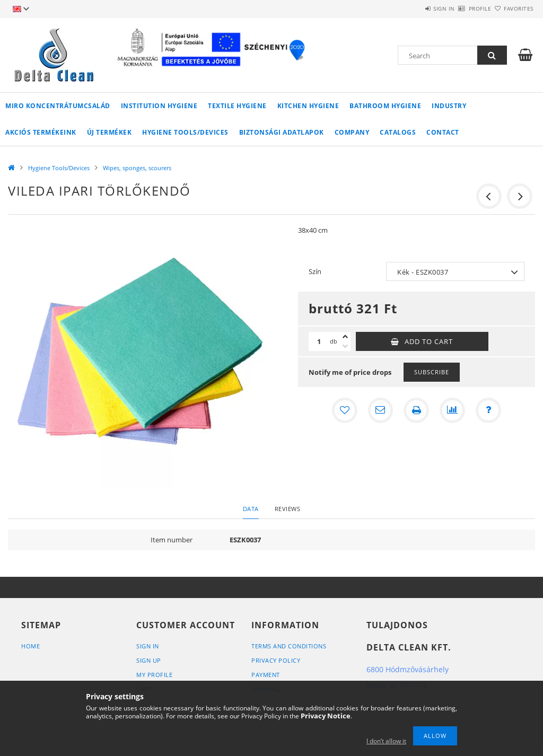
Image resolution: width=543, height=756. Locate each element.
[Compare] (452, 410)
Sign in (413, 8)
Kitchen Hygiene (308, 106)
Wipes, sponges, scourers (137, 168)
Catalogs (398, 132)
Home (30, 646)
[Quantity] (319, 341)
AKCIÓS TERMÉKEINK (41, 132)
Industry (449, 106)
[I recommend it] (380, 410)
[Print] (416, 410)
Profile (461, 8)
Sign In (148, 646)
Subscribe (432, 372)
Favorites (512, 8)
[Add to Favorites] (344, 410)
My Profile (154, 675)
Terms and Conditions (289, 646)
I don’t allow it (386, 741)
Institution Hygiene (159, 106)
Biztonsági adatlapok (282, 132)
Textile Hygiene (237, 106)
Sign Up (149, 660)
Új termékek (110, 132)
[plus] (345, 337)
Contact (443, 132)
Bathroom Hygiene (385, 106)
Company (352, 132)
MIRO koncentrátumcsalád (58, 106)
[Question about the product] (488, 410)
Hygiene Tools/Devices (185, 132)
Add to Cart (429, 341)
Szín (315, 271)
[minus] (345, 346)
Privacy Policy (276, 660)
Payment (266, 675)
